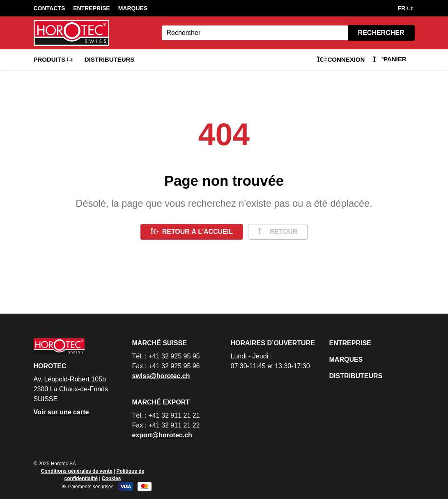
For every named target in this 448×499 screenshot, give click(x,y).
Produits (53, 59)
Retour (278, 232)
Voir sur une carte (61, 412)
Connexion (341, 59)
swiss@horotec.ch (161, 376)
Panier (389, 59)
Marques (133, 8)
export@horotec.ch (162, 435)
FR (405, 8)
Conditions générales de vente (77, 471)
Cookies (111, 478)
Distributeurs (110, 59)
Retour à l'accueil (192, 232)
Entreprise (91, 8)
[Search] (255, 33)
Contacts (49, 8)
